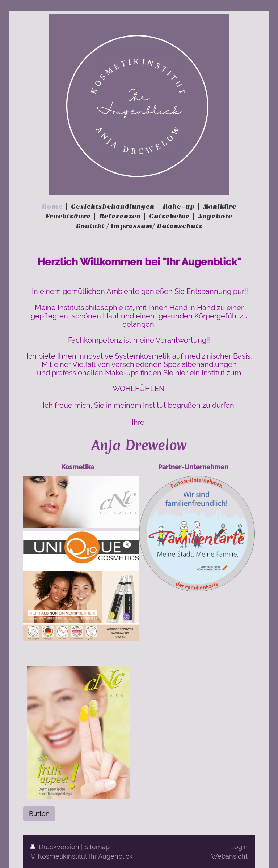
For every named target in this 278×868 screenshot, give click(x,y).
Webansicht (229, 856)
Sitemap (97, 847)
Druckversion (56, 847)
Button (39, 814)
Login (239, 847)
